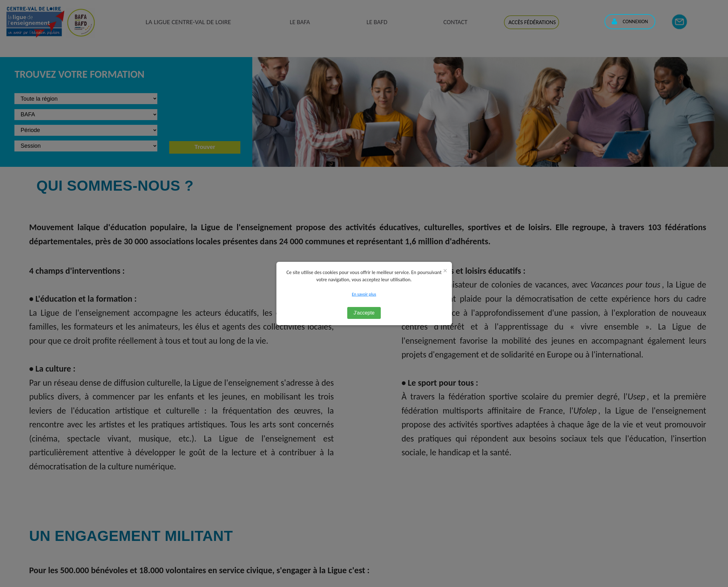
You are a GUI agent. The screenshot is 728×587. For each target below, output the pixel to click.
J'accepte (364, 313)
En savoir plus (364, 294)
